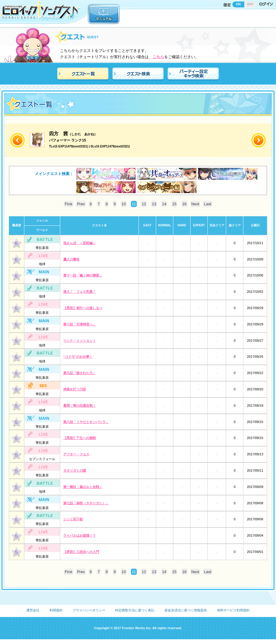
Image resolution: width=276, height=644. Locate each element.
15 (174, 204)
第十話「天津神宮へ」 (80, 324)
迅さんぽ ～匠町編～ (80, 243)
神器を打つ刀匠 (75, 389)
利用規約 (56, 610)
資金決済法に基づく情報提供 (186, 610)
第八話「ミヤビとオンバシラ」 (86, 422)
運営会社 (33, 610)
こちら (158, 57)
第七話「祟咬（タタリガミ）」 (86, 503)
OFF (250, 4)
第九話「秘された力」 (80, 373)
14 (164, 204)
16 (184, 204)
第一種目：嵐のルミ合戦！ (83, 487)
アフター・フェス (76, 454)
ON (238, 4)
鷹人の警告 (71, 259)
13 (154, 204)
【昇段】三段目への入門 (81, 552)
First (68, 204)
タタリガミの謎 (75, 470)
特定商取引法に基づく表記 (135, 610)
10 (124, 204)
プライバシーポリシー (89, 610)
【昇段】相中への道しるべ (83, 308)
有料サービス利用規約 (233, 610)
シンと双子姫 (73, 519)
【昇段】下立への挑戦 (80, 438)
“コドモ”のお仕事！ (78, 357)
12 (144, 204)
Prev (81, 204)
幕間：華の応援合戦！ (80, 406)
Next (195, 204)
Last (208, 204)
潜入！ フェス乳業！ (80, 292)
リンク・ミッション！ (80, 341)
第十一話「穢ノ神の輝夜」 (83, 275)
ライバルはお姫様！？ (80, 535)
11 (134, 204)
